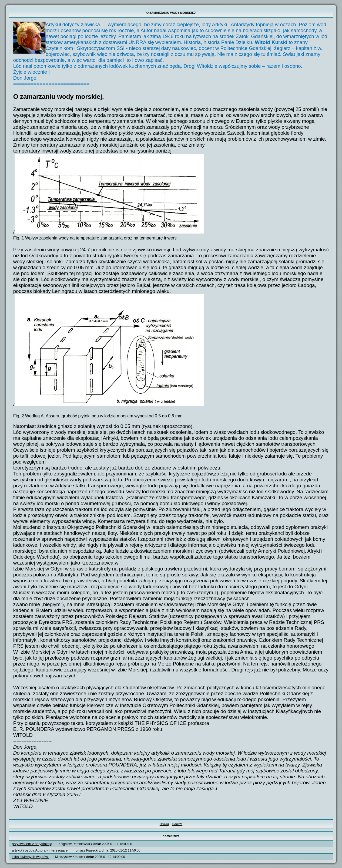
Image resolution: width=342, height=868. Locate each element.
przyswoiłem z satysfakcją (32, 844)
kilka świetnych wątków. (30, 857)
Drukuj (164, 824)
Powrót (177, 824)
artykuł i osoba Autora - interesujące (40, 850)
